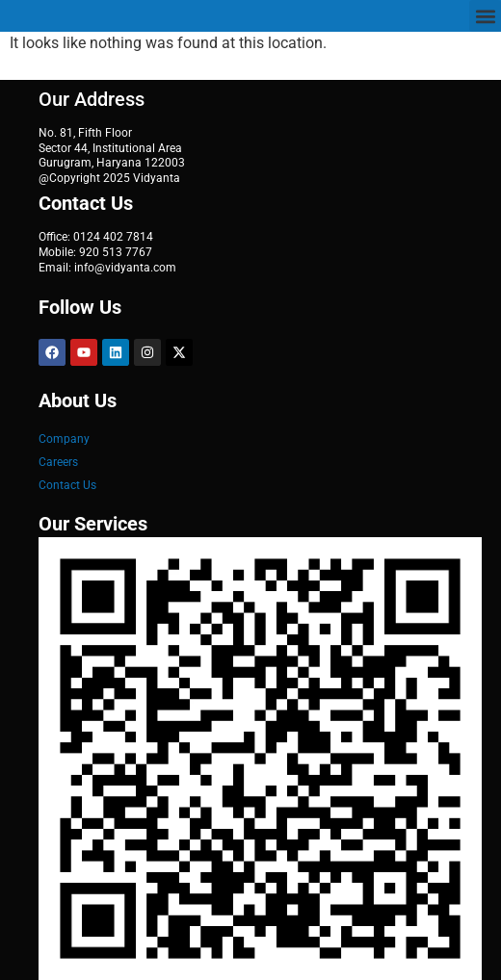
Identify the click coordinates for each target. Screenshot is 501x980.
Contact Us (67, 485)
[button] (485, 16)
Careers (58, 462)
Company (64, 439)
